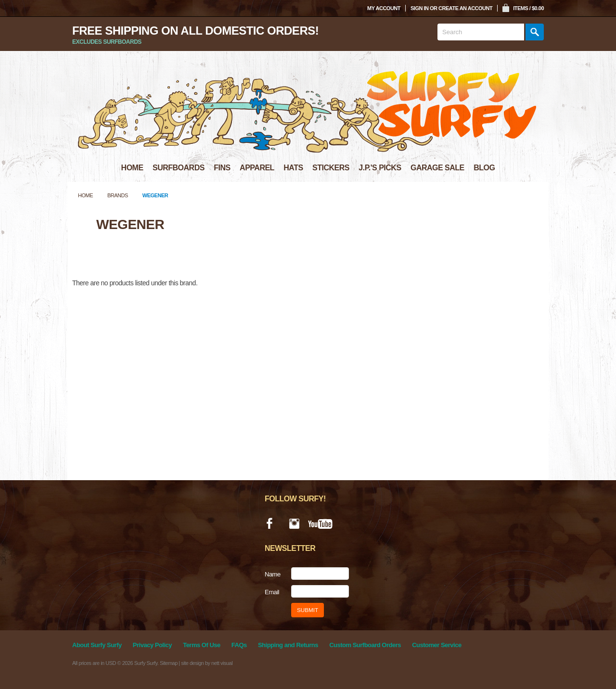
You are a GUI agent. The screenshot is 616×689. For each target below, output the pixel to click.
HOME (132, 168)
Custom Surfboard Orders (365, 645)
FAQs (239, 645)
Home (85, 195)
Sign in (419, 8)
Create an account (465, 8)
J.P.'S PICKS (380, 168)
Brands (118, 195)
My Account (384, 8)
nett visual (222, 663)
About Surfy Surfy (97, 645)
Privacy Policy (152, 645)
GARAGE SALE (437, 168)
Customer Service (437, 645)
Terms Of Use (202, 645)
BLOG (484, 168)
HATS (293, 168)
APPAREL (257, 168)
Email (272, 592)
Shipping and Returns (288, 645)
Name (273, 574)
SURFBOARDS (179, 168)
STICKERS (331, 168)
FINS (222, 168)
